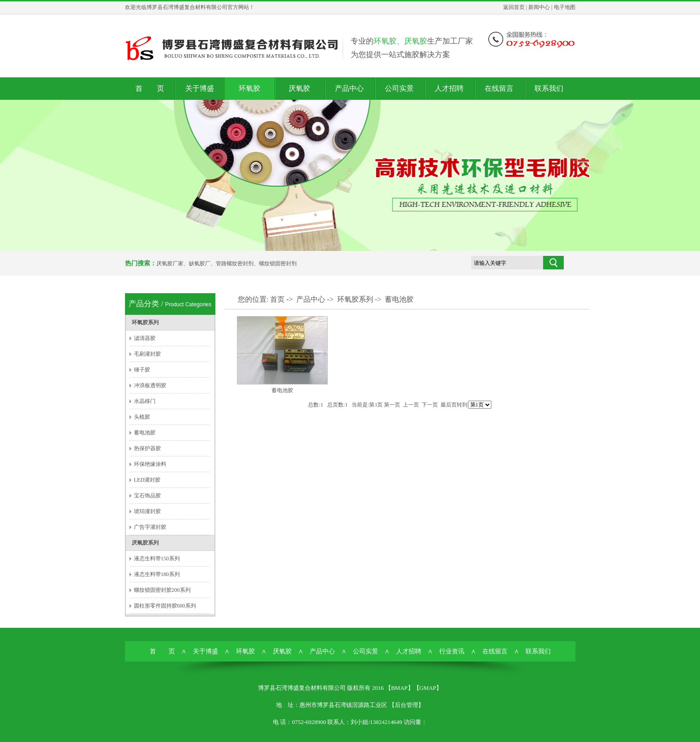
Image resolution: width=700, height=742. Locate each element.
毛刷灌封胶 (147, 354)
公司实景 (399, 88)
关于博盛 (200, 88)
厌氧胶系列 (145, 543)
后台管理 (406, 705)
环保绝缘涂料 (150, 464)
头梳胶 (142, 417)
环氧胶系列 (145, 322)
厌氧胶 (299, 88)
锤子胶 (142, 370)
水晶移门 (145, 401)
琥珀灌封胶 (147, 511)
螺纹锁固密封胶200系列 (162, 590)
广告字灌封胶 (150, 527)
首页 (277, 299)
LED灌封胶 (147, 480)
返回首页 (514, 7)
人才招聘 (449, 88)
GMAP (428, 688)
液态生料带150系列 (157, 559)
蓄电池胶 (145, 433)
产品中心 (349, 88)
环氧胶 (250, 88)
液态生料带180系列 (157, 574)
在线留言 (499, 88)
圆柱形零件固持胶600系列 (165, 606)
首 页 (150, 88)
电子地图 (565, 7)
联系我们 (549, 88)
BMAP (399, 688)
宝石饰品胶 (147, 496)
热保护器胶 (147, 448)
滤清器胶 (145, 338)
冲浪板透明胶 (150, 385)
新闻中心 (539, 7)
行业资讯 (452, 651)
